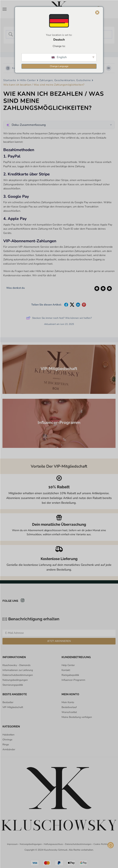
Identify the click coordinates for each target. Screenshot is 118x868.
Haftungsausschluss (53, 844)
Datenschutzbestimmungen (78, 844)
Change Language (59, 66)
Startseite (10, 80)
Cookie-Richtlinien (102, 844)
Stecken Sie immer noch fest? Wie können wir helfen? (59, 318)
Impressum (12, 844)
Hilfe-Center (28, 80)
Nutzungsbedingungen (31, 844)
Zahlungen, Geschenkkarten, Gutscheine (65, 80)
